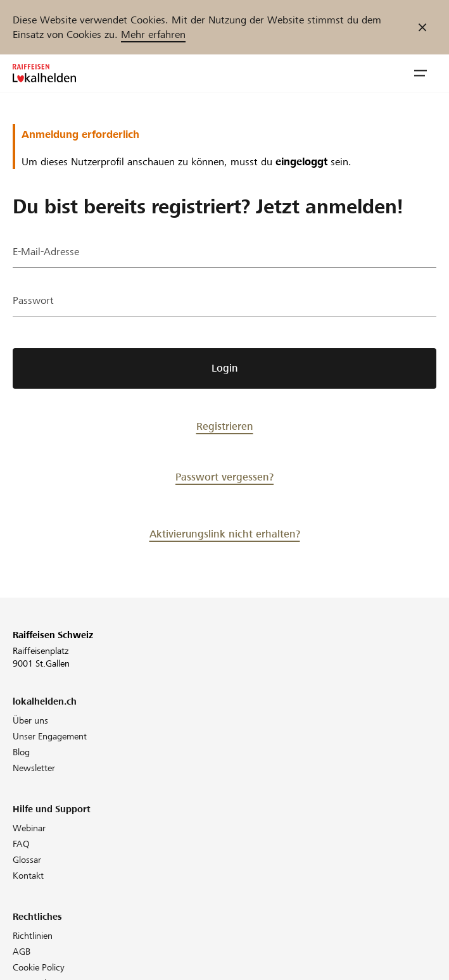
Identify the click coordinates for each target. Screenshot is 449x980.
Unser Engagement (50, 736)
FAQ (21, 844)
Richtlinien (33, 936)
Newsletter (34, 768)
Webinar (29, 828)
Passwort (33, 300)
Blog (21, 752)
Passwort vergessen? (224, 477)
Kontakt (28, 876)
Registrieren (225, 426)
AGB (22, 952)
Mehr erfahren (153, 35)
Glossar (27, 860)
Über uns (30, 720)
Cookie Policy (39, 967)
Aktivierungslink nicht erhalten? (225, 534)
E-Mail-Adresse (46, 252)
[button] (421, 73)
